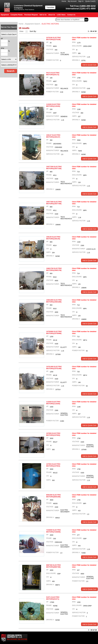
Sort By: (33, 31)
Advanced (93, 20)
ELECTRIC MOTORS (50, 24)
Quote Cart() (90, 1)
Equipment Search (33, 24)
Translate (50, 7)
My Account (72, 1)
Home (64, 1)
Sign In (81, 1)
